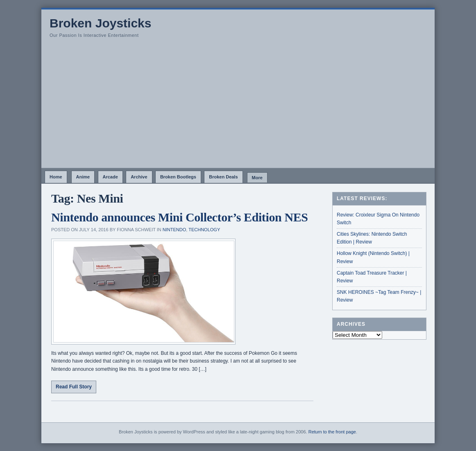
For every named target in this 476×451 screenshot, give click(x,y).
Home (56, 177)
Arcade (110, 177)
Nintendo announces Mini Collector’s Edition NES (180, 217)
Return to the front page (332, 432)
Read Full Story (74, 387)
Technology (204, 230)
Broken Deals (223, 177)
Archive (139, 177)
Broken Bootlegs (178, 177)
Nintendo (174, 230)
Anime (83, 177)
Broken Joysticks (100, 23)
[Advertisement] (238, 106)
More (257, 178)
